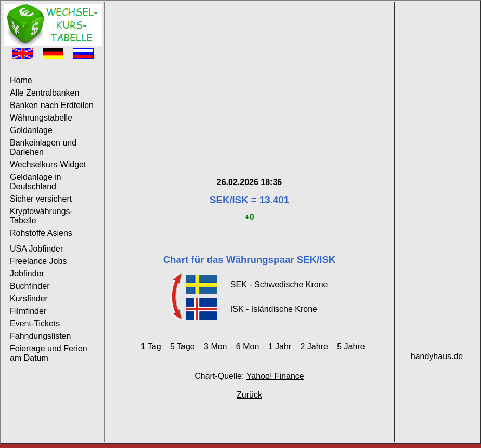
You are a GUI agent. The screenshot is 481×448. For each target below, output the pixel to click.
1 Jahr (280, 346)
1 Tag (151, 346)
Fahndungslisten (40, 336)
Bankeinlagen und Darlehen (43, 147)
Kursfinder (29, 299)
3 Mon (215, 346)
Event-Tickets (35, 324)
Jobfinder (27, 274)
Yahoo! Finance (275, 376)
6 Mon (248, 346)
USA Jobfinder (36, 249)
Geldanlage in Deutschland (36, 182)
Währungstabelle (41, 118)
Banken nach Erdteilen (52, 105)
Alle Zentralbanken (44, 93)
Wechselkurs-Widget (48, 164)
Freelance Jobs (38, 261)
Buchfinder (30, 286)
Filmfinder (28, 311)
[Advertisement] (249, 77)
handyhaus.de (437, 356)
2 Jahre (314, 346)
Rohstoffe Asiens (41, 233)
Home (21, 80)
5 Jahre (351, 346)
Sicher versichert (41, 199)
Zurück (249, 395)
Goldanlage (31, 130)
